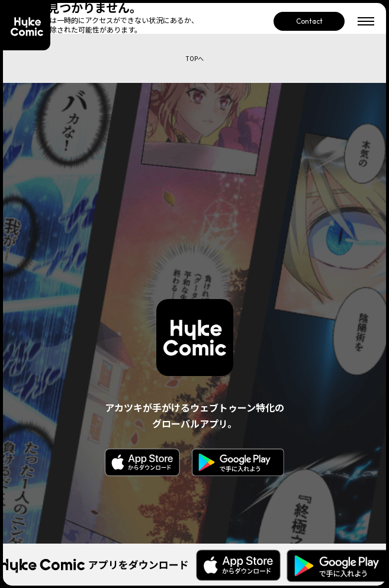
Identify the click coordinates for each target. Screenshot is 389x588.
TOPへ (195, 58)
